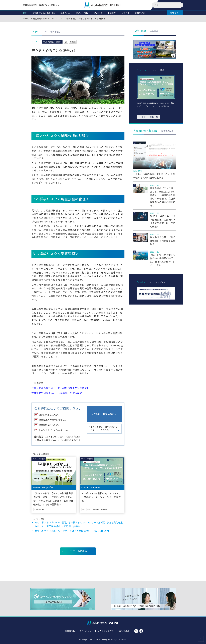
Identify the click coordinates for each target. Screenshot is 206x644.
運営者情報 (70, 631)
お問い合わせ (124, 631)
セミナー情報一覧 (148, 117)
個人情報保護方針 (106, 631)
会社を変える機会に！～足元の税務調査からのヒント (60, 388)
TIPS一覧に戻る (78, 551)
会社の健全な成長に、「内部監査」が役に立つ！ (58, 393)
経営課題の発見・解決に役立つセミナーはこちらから (103, 429)
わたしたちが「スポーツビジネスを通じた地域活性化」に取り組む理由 (72, 531)
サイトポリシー (86, 631)
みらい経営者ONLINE (103, 5)
